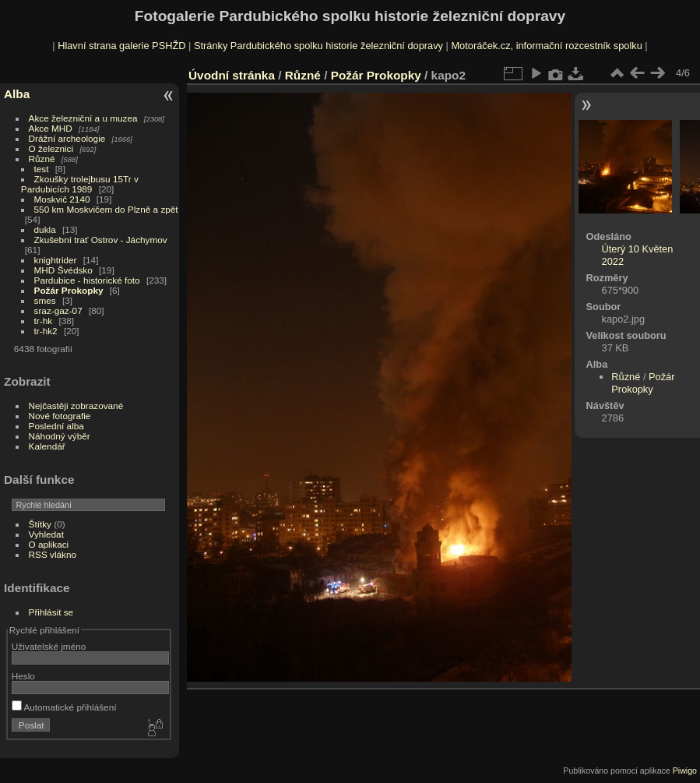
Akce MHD (51, 128)
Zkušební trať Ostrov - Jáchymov (101, 240)
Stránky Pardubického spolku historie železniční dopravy (318, 46)
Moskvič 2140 (62, 199)
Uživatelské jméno (49, 646)
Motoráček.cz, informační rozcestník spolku (546, 46)
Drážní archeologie (67, 138)
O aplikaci (49, 544)
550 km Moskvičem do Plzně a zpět (106, 209)
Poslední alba (56, 426)
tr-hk (44, 321)
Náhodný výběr (60, 436)
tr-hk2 (46, 331)
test (42, 169)
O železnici (51, 148)
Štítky (40, 524)
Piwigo (685, 771)
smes (45, 300)
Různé (42, 159)
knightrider (56, 260)
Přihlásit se (51, 612)
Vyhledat (46, 534)
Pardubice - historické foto (87, 280)
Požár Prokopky (69, 290)
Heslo (23, 676)
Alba (17, 94)
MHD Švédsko (63, 270)
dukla (45, 229)
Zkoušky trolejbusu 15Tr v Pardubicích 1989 (80, 184)
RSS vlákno (53, 554)
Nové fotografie (60, 416)
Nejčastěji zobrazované (76, 406)
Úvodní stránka (232, 75)
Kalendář (47, 446)
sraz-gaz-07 (58, 310)
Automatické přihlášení (64, 707)
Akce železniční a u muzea (83, 118)
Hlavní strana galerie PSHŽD (121, 46)
